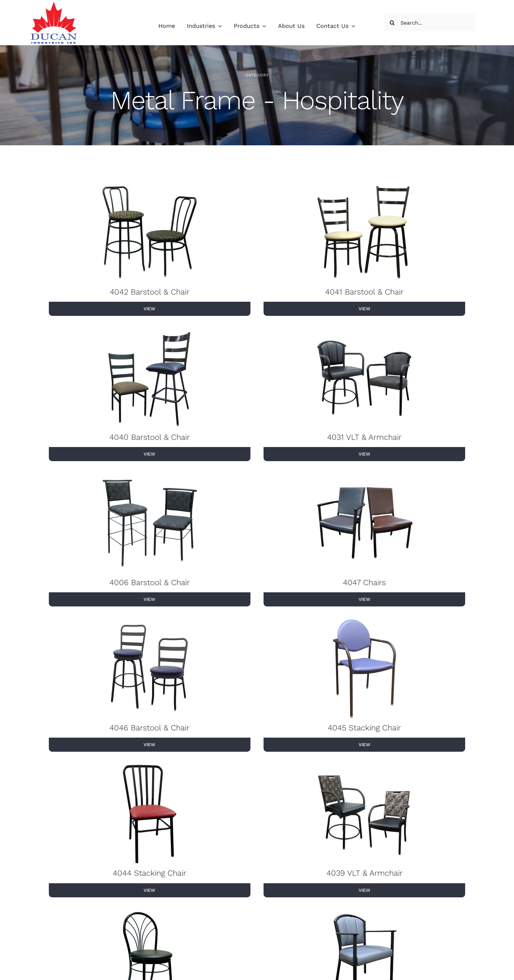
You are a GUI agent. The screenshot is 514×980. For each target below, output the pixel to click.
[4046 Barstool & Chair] (150, 669)
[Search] (392, 23)
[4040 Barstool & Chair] (150, 378)
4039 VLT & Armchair (365, 874)
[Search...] (430, 23)
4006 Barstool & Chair (150, 583)
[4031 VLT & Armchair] (364, 378)
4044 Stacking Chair (149, 874)
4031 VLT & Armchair (364, 438)
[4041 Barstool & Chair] (364, 233)
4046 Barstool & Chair (149, 728)
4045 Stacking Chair (364, 728)
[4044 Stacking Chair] (150, 815)
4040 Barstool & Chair (150, 438)
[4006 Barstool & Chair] (150, 524)
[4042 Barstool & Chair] (150, 233)
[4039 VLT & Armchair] (364, 815)
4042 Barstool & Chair (150, 292)
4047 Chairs (364, 583)
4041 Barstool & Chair (364, 292)
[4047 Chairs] (364, 524)
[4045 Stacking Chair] (364, 669)
